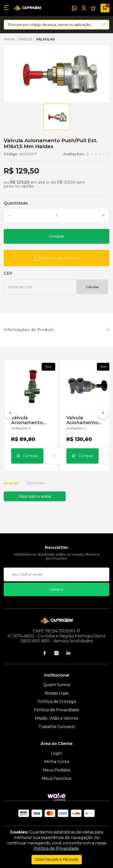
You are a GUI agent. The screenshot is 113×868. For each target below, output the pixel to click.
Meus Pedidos (56, 770)
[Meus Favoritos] (93, 8)
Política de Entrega (57, 702)
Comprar (56, 236)
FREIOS (25, 39)
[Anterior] (10, 414)
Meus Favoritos (56, 778)
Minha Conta (57, 762)
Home (9, 39)
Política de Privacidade (56, 710)
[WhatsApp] (74, 8)
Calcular (92, 287)
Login (56, 753)
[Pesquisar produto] (104, 25)
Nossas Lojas (56, 693)
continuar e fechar (57, 860)
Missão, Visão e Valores (56, 718)
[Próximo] (103, 414)
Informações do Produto (29, 330)
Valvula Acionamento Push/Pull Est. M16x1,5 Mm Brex (31, 420)
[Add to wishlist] (56, 258)
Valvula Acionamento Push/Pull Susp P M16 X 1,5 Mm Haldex (86, 420)
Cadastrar (56, 589)
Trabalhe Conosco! (57, 727)
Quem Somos (57, 685)
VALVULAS (45, 39)
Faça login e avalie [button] (35, 496)
